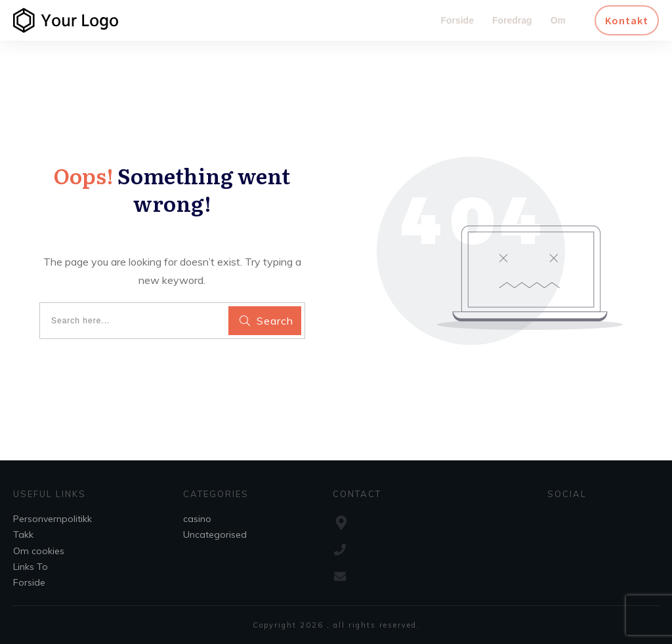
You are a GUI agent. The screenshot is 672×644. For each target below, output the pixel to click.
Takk (23, 534)
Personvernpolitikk (52, 519)
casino (197, 519)
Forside (29, 582)
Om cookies (39, 551)
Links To (31, 567)
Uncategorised (215, 534)
